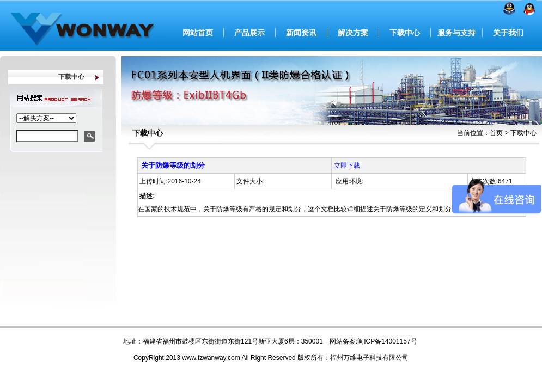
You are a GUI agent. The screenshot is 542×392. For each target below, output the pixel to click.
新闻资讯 (301, 33)
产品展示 (249, 33)
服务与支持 (456, 33)
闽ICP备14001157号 (387, 341)
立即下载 (347, 166)
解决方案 (353, 33)
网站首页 (198, 33)
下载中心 (405, 33)
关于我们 (508, 33)
